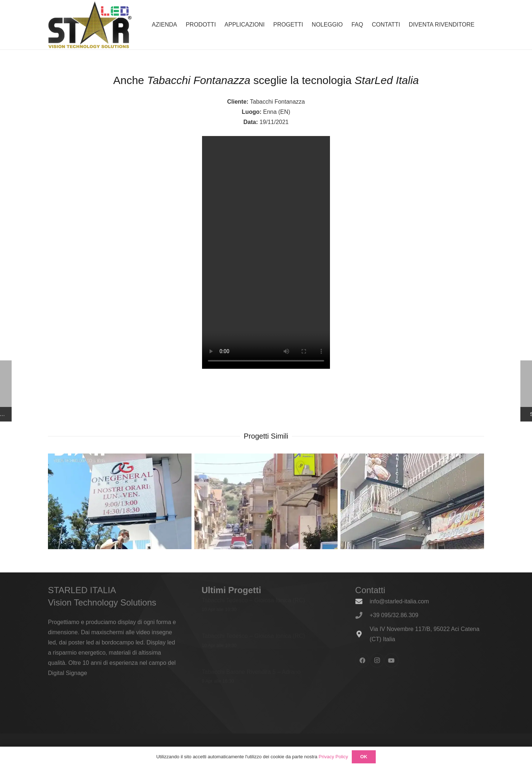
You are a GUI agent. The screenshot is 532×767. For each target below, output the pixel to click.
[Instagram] (377, 660)
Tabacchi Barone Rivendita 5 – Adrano (251, 672)
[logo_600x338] (90, 25)
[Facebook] (362, 660)
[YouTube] (391, 660)
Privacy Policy (333, 757)
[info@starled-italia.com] (362, 601)
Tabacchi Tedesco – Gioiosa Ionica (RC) (253, 600)
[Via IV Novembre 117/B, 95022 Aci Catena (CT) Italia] (362, 634)
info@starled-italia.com (399, 601)
